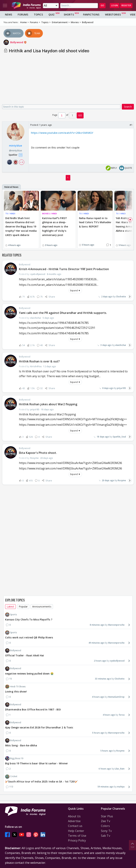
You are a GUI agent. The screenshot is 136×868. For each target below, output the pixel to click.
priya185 (121, 388)
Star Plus (107, 816)
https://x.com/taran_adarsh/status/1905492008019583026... (59, 285)
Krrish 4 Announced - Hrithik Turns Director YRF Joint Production (64, 269)
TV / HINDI (10, 213)
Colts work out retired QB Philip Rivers (29, 637)
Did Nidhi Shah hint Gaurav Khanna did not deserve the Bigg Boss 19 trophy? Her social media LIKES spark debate (21, 227)
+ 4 (21, 162)
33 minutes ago (103, 679)
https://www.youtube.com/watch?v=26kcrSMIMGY (62, 133)
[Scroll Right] (130, 220)
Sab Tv (106, 836)
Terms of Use (77, 836)
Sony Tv (106, 831)
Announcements (42, 606)
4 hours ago (98, 697)
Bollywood (19, 42)
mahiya (121, 787)
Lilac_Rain (120, 769)
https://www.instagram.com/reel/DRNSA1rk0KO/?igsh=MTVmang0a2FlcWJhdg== (73, 425)
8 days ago (108, 388)
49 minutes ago (97, 643)
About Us (74, 816)
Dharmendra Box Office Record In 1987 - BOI (33, 709)
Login (115, 5)
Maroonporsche (116, 625)
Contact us (75, 826)
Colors (105, 826)
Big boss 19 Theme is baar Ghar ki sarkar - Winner (36, 763)
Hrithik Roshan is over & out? (39, 361)
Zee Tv (106, 821)
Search (128, 107)
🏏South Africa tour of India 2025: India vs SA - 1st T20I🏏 (41, 781)
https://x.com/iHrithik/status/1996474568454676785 (54, 333)
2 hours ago (100, 661)
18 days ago (103, 437)
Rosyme (122, 480)
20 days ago (108, 480)
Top (132, 845)
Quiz (52, 14)
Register (126, 5)
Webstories (113, 14)
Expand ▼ (75, 290)
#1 (131, 125)
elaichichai (121, 345)
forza (122, 715)
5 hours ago (98, 733)
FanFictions (91, 14)
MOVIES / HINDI (49, 213)
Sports (11, 615)
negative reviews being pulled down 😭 (29, 674)
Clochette (121, 297)
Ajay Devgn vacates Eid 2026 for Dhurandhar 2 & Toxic (39, 727)
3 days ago (106, 345)
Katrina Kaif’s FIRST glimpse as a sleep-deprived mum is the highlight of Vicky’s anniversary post (55, 227)
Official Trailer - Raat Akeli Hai (25, 655)
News (8, 14)
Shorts (69, 14)
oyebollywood (117, 661)
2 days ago (107, 297)
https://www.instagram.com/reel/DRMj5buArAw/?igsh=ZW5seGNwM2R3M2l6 (71, 468)
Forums (23, 14)
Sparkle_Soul (119, 437)
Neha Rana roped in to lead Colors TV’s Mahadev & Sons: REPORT (95, 222)
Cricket (11, 777)
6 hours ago (105, 769)
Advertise (74, 821)
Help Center (76, 831)
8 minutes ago (97, 625)
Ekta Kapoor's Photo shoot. (38, 453)
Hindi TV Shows (15, 687)
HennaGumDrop (116, 697)
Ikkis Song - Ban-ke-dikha (21, 745)
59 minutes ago (106, 787)
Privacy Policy (77, 840)
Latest (10, 606)
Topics (38, 14)
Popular (23, 606)
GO (102, 5)
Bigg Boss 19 (14, 758)
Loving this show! (16, 692)
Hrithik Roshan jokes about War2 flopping (48, 404)
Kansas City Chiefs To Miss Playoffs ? (29, 619)
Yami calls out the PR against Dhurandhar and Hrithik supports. (63, 313)
